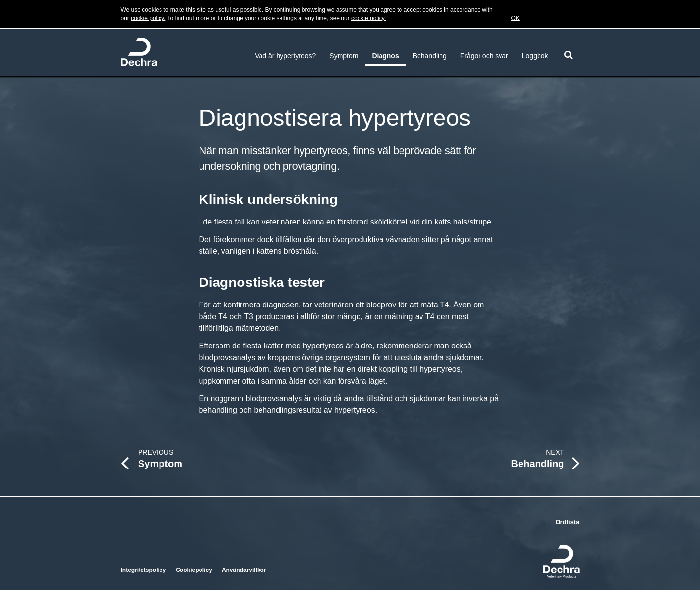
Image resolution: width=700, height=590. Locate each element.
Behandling (430, 56)
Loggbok (535, 56)
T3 (249, 316)
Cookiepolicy (194, 570)
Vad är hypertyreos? (285, 56)
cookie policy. (148, 18)
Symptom (344, 56)
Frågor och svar (484, 56)
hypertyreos (320, 151)
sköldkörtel (389, 222)
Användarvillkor (244, 570)
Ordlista (567, 522)
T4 (445, 305)
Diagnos (385, 56)
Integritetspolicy (144, 570)
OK (515, 18)
